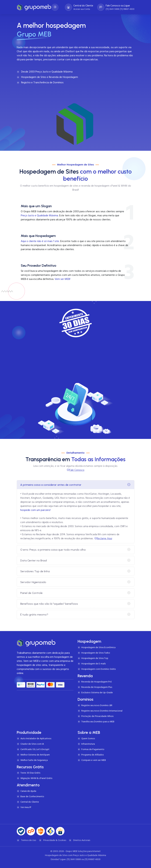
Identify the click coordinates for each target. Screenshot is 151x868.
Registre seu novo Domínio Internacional (102, 711)
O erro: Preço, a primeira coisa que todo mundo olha (53, 550)
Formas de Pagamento (93, 749)
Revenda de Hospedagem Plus (97, 687)
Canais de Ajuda (28, 791)
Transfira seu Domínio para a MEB (98, 722)
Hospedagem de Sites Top (95, 658)
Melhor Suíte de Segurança (34, 760)
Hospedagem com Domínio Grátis (98, 669)
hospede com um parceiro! (35, 510)
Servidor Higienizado (33, 582)
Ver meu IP (26, 807)
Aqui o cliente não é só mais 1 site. (40, 241)
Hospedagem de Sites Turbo (96, 653)
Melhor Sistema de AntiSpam (35, 755)
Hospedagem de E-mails (94, 664)
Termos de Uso (29, 840)
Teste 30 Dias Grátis (30, 773)
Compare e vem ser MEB (94, 760)
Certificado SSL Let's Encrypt (35, 749)
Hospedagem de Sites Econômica (98, 647)
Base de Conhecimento (32, 796)
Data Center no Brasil (34, 560)
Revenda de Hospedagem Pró (97, 682)
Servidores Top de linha (35, 571)
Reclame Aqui (104, 538)
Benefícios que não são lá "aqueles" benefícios (49, 604)
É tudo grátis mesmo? (34, 615)
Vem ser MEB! (62, 279)
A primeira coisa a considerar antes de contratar (51, 485)
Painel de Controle (31, 593)
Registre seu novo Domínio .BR (97, 705)
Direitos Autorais (82, 840)
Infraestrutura (88, 744)
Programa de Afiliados (92, 755)
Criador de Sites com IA (32, 744)
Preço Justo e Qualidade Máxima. (40, 215)
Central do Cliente (30, 802)
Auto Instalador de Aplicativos (36, 738)
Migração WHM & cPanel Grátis (36, 778)
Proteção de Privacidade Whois (97, 716)
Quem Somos (88, 738)
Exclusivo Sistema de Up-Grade (97, 692)
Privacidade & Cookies (55, 840)
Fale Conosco (77, 470)
